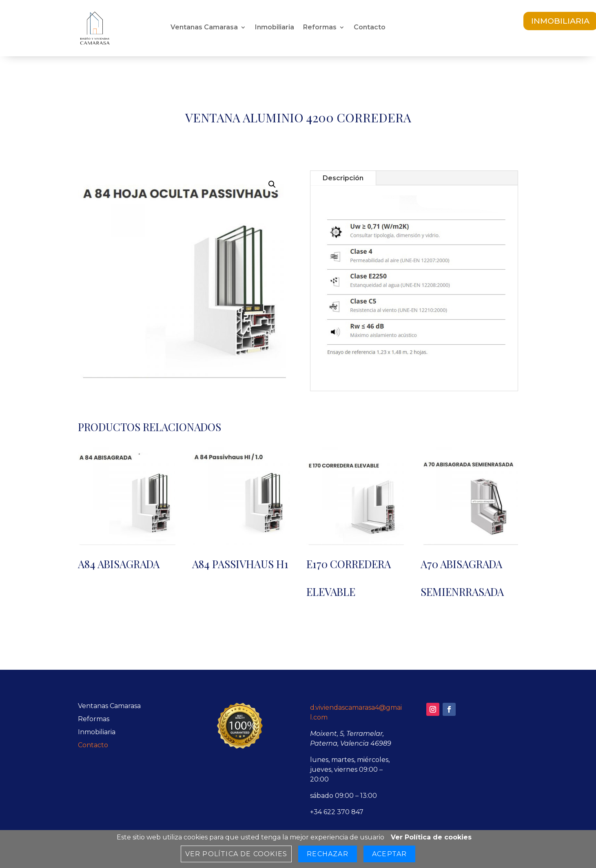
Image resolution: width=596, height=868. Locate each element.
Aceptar (389, 854)
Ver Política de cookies (431, 837)
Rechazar (328, 854)
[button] (272, 184)
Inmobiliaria (275, 28)
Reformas (320, 28)
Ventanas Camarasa (204, 28)
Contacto (370, 28)
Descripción (343, 178)
